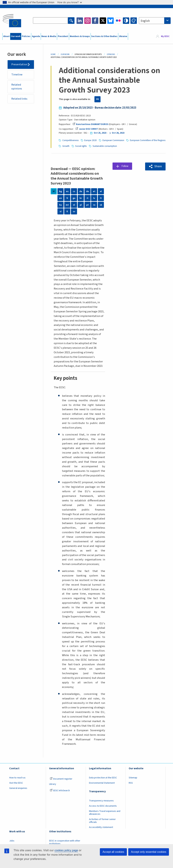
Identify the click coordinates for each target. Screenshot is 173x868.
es (67, 191)
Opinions (111, 54)
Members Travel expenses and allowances (105, 812)
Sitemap (133, 777)
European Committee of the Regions (80, 146)
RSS (131, 783)
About (6, 36)
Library (53, 784)
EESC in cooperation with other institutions (65, 842)
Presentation (20, 64)
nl (74, 204)
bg (60, 191)
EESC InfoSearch (60, 790)
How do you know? (70, 2)
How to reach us (17, 777)
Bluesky (110, 21)
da (81, 191)
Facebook (95, 21)
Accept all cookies (113, 852)
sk (101, 204)
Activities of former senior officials (102, 820)
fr (67, 198)
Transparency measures (101, 800)
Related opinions (17, 87)
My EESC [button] (165, 36)
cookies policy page (66, 850)
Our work (16, 36)
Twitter (103, 21)
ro (94, 204)
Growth (107, 146)
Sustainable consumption (146, 146)
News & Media (49, 36)
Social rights (123, 146)
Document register (61, 779)
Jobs (12, 840)
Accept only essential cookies (149, 852)
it (88, 198)
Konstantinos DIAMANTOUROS (91, 124)
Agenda (36, 36)
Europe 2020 (91, 140)
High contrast (126, 21)
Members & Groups (80, 36)
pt (88, 204)
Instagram (88, 21)
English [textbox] (145, 21)
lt (101, 198)
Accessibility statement (101, 827)
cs (74, 191)
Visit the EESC (16, 783)
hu (60, 204)
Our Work (65, 54)
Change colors (134, 21)
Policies (26, 36)
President (63, 36)
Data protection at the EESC (103, 777)
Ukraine (123, 36)
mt (67, 204)
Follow (126, 166)
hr (81, 198)
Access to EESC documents (103, 806)
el (101, 191)
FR (97, 99)
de (88, 191)
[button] (155, 166)
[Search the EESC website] (51, 21)
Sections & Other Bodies (104, 36)
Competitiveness (70, 140)
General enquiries (18, 788)
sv (74, 211)
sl (61, 211)
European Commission (114, 140)
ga (74, 198)
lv (94, 198)
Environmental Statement (102, 783)
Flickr (118, 21)
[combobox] (155, 21)
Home (53, 54)
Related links (20, 99)
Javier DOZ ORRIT (87, 129)
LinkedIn (80, 21)
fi (67, 211)
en (60, 198)
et (94, 191)
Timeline (17, 75)
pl (81, 204)
